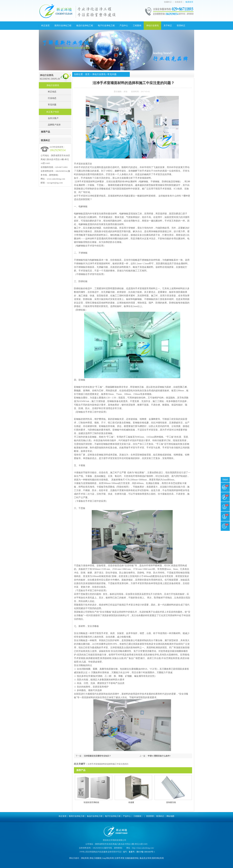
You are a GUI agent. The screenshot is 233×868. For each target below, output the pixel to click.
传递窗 (131, 802)
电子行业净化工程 (106, 26)
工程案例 (137, 26)
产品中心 (124, 26)
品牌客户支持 (54, 125)
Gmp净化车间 (108, 858)
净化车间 (85, 858)
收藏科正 (168, 2)
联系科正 (181, 26)
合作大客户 (53, 118)
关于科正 (168, 26)
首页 (87, 74)
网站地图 (170, 816)
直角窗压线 (171, 802)
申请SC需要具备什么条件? (159, 756)
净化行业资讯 (152, 26)
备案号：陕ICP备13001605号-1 (142, 852)
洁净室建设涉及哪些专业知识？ (97, 756)
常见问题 (52, 105)
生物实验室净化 (132, 858)
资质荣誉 (150, 816)
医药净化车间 (158, 858)
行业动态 (52, 98)
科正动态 (52, 92)
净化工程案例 (95, 858)
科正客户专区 (53, 112)
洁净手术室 (119, 858)
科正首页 (45, 26)
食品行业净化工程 (85, 26)
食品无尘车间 (145, 858)
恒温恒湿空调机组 (91, 802)
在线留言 (179, 2)
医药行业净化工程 (63, 26)
